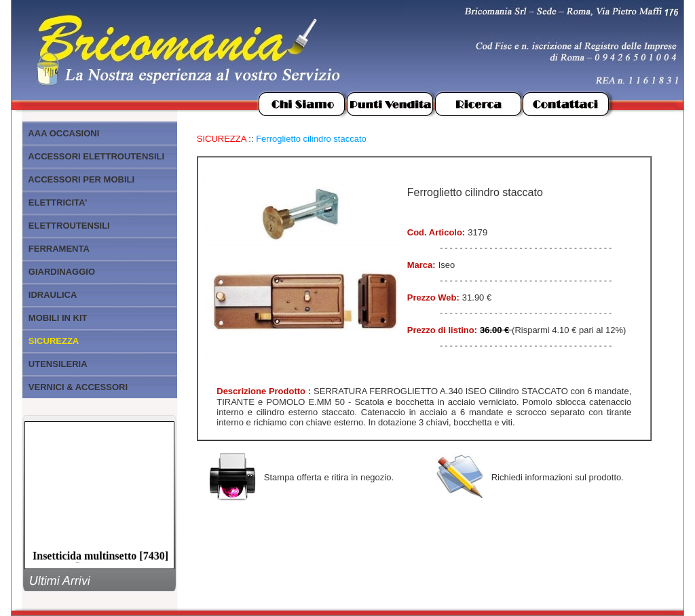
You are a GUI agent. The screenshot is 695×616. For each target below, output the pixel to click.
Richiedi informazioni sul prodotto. (558, 477)
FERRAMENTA (59, 249)
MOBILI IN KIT (58, 318)
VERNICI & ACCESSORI (78, 387)
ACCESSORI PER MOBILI (81, 179)
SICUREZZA (222, 139)
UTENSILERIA (58, 364)
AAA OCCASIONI (63, 133)
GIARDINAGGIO (62, 272)
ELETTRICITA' (58, 203)
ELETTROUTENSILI (69, 226)
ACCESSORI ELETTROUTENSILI (96, 156)
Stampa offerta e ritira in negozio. (329, 477)
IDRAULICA (53, 295)
